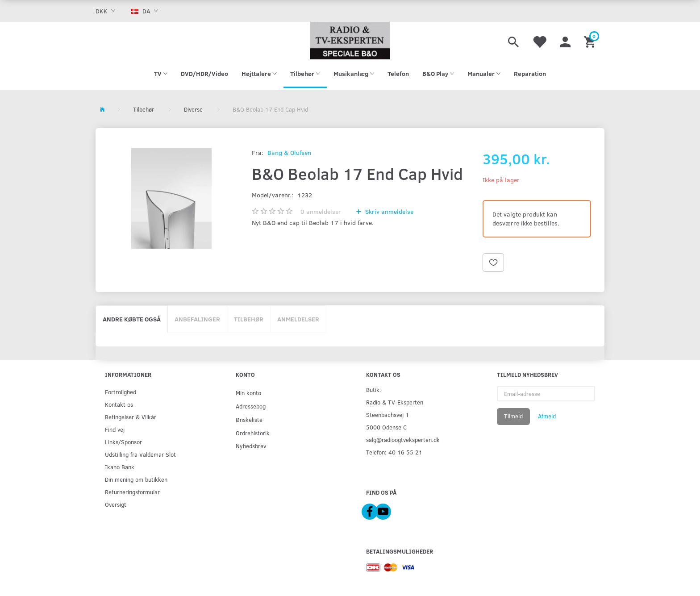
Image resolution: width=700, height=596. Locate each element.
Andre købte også (132, 319)
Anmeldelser (298, 319)
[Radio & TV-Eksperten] (350, 41)
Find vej (115, 429)
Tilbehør (249, 319)
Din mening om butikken (136, 479)
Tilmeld (513, 416)
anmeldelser (321, 211)
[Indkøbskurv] (591, 41)
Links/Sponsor (123, 442)
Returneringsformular (132, 492)
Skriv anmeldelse (388, 211)
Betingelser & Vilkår (131, 417)
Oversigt (116, 504)
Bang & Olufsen (289, 152)
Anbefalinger (197, 319)
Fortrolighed (121, 392)
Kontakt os (119, 404)
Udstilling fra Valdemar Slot (140, 454)
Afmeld (547, 416)
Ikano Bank (120, 467)
